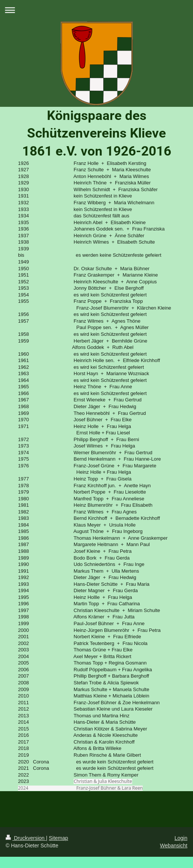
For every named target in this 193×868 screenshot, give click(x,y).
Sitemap (58, 838)
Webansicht (174, 846)
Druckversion (26, 838)
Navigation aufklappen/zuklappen (96, 10)
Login (181, 838)
